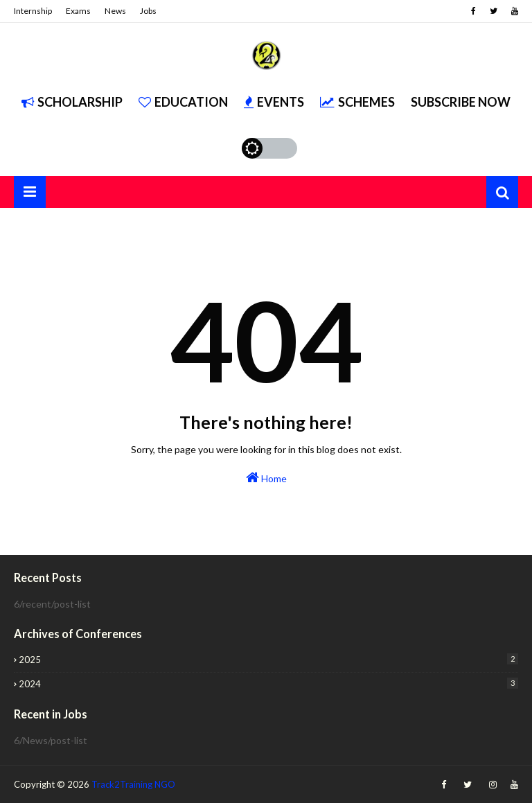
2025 (268, 659)
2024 (268, 683)
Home (266, 477)
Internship (33, 11)
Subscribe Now (461, 102)
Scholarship (72, 102)
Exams (78, 11)
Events (274, 102)
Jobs (148, 11)
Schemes (357, 102)
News (115, 11)
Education (183, 102)
